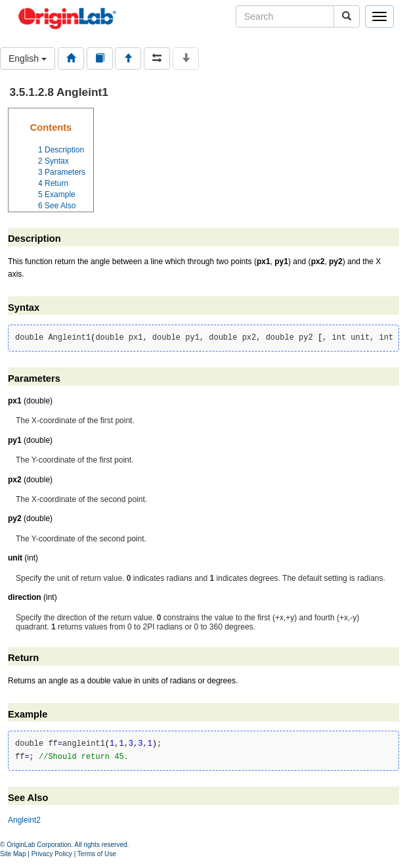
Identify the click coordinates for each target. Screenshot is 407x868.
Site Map (13, 854)
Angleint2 (24, 820)
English (28, 58)
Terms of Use (97, 854)
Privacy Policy (52, 854)
